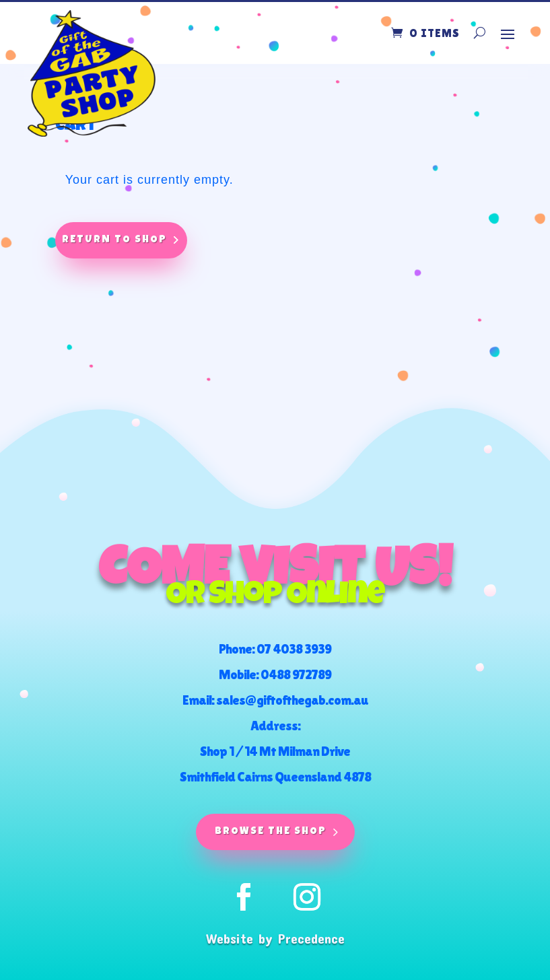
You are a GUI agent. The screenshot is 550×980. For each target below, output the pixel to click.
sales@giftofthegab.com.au (292, 700)
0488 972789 (296, 674)
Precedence (311, 938)
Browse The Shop (271, 832)
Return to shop (114, 240)
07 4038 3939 (294, 649)
